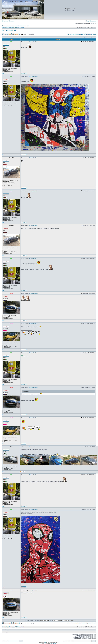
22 (83, 34)
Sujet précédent (86, 37)
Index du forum (6, 28)
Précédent (77, 34)
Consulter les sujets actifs (24, 26)
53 (92, 34)
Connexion (5, 21)
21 (81, 34)
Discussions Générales (14, 28)
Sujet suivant (93, 37)
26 (88, 34)
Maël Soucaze (53, 644)
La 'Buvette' (22, 28)
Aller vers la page (71, 34)
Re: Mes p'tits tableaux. (33, 42)
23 (84, 34)
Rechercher (93, 21)
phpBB (45, 643)
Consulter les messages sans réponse (10, 26)
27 (90, 34)
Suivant (94, 34)
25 (87, 34)
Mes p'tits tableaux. (10, 30)
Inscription (11, 21)
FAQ (87, 21)
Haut (3, 73)
